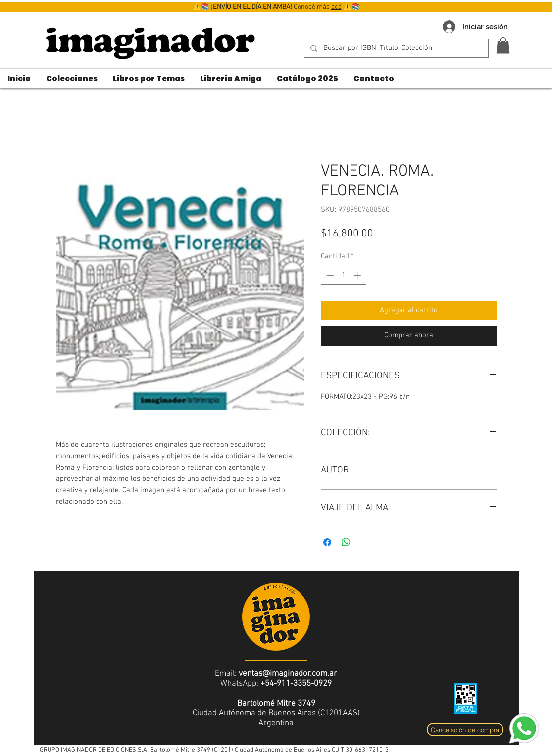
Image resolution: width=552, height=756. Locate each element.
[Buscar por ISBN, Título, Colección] (395, 48)
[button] (503, 45)
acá (336, 7)
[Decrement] (329, 275)
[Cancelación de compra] (465, 730)
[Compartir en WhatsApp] (346, 542)
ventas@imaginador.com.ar (288, 674)
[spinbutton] (343, 275)
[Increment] (358, 275)
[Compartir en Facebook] (327, 542)
